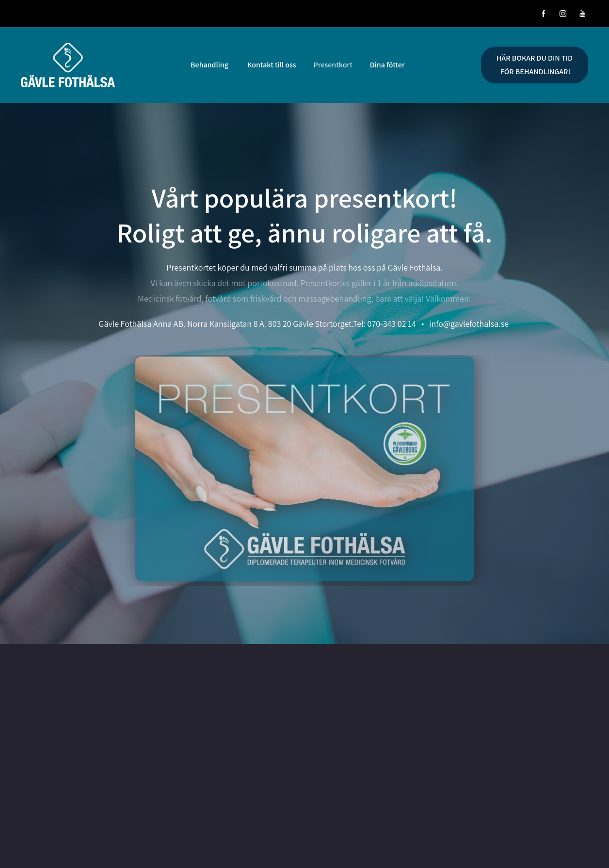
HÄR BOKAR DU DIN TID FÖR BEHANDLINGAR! (535, 65)
